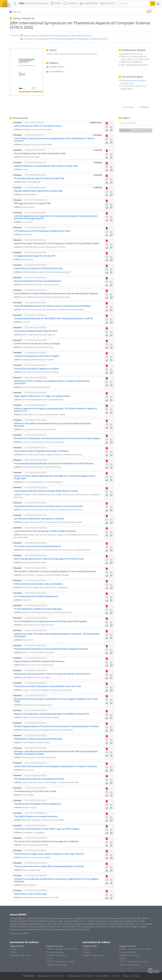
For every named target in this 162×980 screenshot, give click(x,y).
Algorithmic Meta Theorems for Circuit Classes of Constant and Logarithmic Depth (57, 243)
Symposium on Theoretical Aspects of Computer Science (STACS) (72, 39)
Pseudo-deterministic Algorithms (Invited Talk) (38, 191)
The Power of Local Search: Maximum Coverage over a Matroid (46, 841)
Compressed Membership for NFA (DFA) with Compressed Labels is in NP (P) (54, 318)
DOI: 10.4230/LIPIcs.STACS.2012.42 (35, 213)
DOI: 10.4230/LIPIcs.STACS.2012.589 (36, 826)
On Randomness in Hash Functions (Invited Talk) (39, 178)
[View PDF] (107, 123)
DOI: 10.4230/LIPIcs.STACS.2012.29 (35, 188)
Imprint (116, 976)
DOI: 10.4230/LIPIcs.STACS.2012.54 (35, 228)
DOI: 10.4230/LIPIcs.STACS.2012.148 (36, 328)
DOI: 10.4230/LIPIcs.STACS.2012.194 (36, 378)
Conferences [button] (89, 4)
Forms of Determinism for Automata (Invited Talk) (40, 153)
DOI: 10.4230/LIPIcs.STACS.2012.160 (36, 340)
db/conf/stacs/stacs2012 (137, 65)
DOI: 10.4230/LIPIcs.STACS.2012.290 (36, 487)
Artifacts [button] (107, 4)
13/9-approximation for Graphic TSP (32, 203)
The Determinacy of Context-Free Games (35, 791)
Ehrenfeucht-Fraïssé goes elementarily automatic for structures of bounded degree (57, 438)
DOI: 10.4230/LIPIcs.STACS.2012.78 (35, 252)
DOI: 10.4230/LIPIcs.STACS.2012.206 (36, 393)
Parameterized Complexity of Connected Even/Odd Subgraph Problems (51, 649)
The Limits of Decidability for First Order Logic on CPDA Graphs (47, 829)
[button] (34, 4)
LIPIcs (14, 949)
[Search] (134, 4)
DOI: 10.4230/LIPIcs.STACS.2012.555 (36, 788)
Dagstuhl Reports (56, 952)
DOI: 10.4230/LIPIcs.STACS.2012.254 (36, 448)
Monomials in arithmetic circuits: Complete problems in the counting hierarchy (55, 571)
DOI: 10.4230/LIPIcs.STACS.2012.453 (36, 670)
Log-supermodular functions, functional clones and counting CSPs (49, 506)
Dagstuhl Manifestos (57, 955)
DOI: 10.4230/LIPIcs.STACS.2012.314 (36, 515)
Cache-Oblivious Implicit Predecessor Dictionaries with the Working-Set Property (56, 294)
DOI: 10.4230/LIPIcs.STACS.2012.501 (36, 723)
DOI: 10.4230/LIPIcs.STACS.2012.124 (36, 303)
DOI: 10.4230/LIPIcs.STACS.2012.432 (36, 645)
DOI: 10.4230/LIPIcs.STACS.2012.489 (36, 710)
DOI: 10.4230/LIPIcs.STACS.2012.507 (36, 735)
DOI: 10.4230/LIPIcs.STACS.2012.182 (36, 365)
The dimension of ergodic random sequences (37, 804)
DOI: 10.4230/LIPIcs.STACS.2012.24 (35, 163)
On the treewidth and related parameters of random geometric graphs (51, 621)
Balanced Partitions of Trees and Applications (38, 281)
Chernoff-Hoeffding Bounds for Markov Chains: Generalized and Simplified (52, 306)
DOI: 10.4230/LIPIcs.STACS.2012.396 (36, 605)
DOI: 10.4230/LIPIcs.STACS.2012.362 (36, 568)
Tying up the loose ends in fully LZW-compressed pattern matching (49, 866)
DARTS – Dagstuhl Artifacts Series (63, 949)
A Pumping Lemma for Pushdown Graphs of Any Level (42, 231)
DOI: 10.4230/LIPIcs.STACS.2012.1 (35, 150)
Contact (136, 976)
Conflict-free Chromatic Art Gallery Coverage (37, 344)
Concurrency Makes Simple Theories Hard (36, 331)
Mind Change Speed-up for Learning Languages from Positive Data (49, 559)
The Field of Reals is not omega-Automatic (36, 816)
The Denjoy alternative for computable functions (39, 779)
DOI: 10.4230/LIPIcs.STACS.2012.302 (36, 503)
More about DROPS (20, 933)
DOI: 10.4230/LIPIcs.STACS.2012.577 (36, 813)
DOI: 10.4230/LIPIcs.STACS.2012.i (35, 135)
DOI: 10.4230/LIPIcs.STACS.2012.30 (35, 200)
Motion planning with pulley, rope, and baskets (38, 584)
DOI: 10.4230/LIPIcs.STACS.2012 (35, 123)
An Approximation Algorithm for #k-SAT (35, 256)
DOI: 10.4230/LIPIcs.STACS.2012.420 (36, 630)
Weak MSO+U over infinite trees (30, 894)
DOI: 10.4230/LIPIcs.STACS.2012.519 (36, 748)
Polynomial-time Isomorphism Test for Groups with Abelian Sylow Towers (52, 674)
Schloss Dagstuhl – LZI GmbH (50, 976)
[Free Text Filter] (136, 123)
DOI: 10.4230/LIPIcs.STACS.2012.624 (36, 863)
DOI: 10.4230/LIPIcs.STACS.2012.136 (36, 315)
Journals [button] (71, 4)
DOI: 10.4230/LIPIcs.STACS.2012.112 (35, 290)
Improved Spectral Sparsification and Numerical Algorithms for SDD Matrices (54, 463)
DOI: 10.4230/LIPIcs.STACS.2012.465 (36, 683)
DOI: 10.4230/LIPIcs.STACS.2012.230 (36, 420)
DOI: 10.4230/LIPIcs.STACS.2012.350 (36, 555)
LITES (50, 958)
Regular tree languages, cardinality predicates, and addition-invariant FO (52, 714)
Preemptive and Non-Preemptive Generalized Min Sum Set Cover (48, 686)
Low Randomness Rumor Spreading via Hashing (39, 519)
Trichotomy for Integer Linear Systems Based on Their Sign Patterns (49, 854)
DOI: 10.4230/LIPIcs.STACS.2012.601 (36, 838)
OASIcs (14, 952)
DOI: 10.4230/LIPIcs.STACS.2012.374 (36, 580)
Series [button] (56, 4)
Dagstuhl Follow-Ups (21, 955)
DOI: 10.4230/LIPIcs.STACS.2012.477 (36, 696)
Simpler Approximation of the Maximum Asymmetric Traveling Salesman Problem (57, 726)
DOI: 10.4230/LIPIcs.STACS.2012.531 (36, 763)
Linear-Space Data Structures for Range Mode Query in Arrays (46, 491)
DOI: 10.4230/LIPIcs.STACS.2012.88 (35, 265)
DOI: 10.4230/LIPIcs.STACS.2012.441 (36, 658)
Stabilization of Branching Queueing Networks (38, 739)
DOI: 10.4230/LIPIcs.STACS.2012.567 (36, 800)
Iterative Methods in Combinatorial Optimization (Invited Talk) (46, 166)
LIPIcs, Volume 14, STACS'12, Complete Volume (38, 126)
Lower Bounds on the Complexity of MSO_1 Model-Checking (45, 531)
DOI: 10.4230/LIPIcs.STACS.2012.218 (36, 405)
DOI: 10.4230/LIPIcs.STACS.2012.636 (36, 876)
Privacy (126, 976)
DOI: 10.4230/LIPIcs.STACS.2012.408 (36, 618)
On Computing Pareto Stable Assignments (36, 596)
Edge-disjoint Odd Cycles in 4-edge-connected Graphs (42, 396)
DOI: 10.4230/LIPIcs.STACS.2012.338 (36, 543)
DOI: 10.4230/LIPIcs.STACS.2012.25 (35, 175)
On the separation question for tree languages (38, 609)
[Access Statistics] (111, 127)
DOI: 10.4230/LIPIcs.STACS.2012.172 (36, 353)
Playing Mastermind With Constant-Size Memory (39, 661)
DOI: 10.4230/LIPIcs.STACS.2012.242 (36, 435)
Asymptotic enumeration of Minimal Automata (38, 268)
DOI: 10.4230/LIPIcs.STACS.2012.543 (36, 775)
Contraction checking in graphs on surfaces (37, 369)
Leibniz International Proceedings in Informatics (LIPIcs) (61, 35)
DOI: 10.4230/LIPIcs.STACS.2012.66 (35, 240)
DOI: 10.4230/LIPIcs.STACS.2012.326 (36, 528)
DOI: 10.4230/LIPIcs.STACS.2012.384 (36, 593)
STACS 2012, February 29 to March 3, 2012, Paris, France (72, 54)
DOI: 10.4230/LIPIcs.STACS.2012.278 (36, 473)
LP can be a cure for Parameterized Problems (37, 546)
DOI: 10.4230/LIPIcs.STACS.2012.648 (36, 890)
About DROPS (103, 976)
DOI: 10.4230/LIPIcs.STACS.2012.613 (36, 850)
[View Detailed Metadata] (107, 127)
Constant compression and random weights (37, 356)
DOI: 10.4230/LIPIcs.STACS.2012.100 (36, 278)
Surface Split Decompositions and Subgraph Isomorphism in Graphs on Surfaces (56, 766)
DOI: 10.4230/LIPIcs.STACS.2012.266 (36, 460)
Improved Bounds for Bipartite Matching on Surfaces (41, 451)
